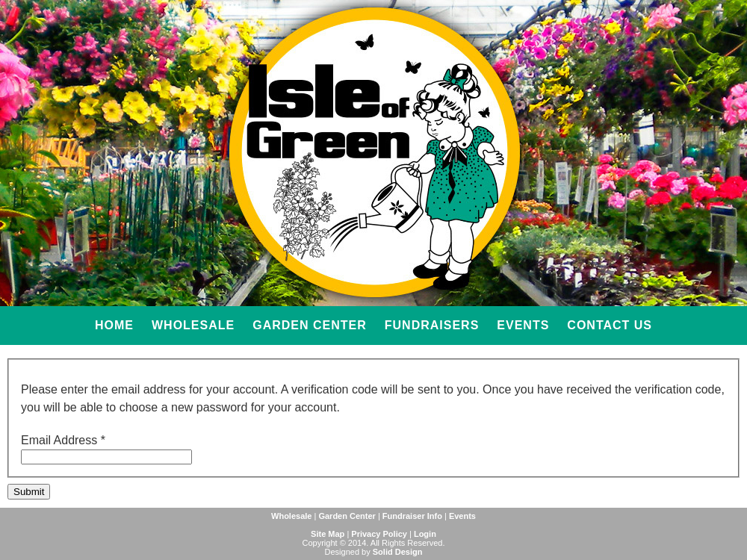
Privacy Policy (379, 534)
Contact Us (610, 325)
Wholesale (193, 325)
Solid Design (398, 552)
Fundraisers (432, 325)
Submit (29, 492)
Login (425, 534)
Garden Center (310, 325)
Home (114, 325)
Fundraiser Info (412, 516)
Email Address (63, 440)
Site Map (328, 534)
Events (523, 325)
